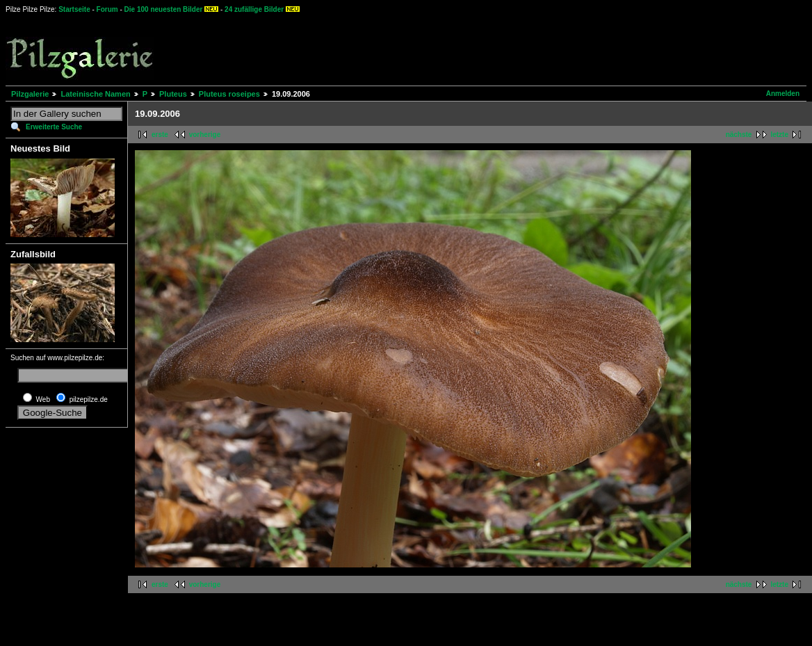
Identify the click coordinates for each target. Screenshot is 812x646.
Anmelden (783, 94)
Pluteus (173, 94)
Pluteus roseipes (229, 94)
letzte (779, 135)
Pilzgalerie (30, 94)
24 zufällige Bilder (254, 9)
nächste (739, 135)
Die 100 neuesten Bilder (164, 9)
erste (160, 135)
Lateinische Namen (95, 94)
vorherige (205, 135)
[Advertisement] (515, 49)
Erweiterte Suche (54, 127)
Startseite (74, 9)
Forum (107, 9)
